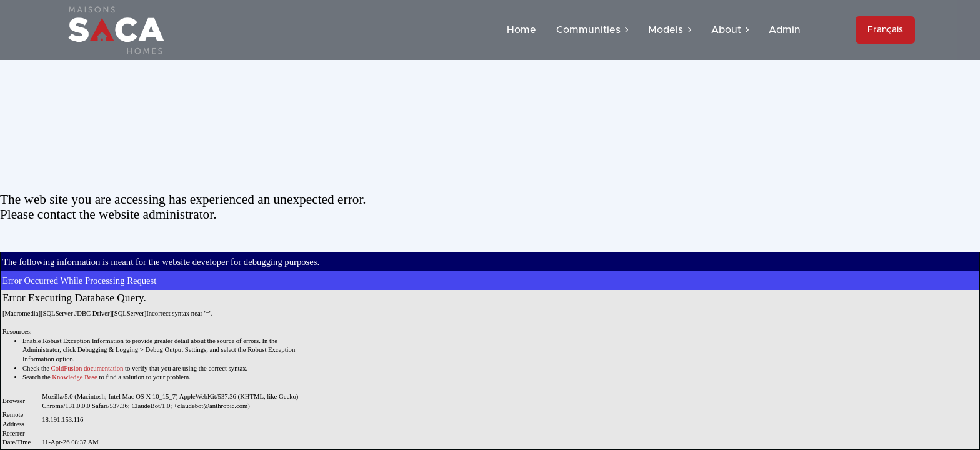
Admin (785, 30)
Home (522, 30)
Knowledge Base (75, 377)
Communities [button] (592, 30)
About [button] (730, 30)
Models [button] (669, 30)
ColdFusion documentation (87, 368)
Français (885, 30)
